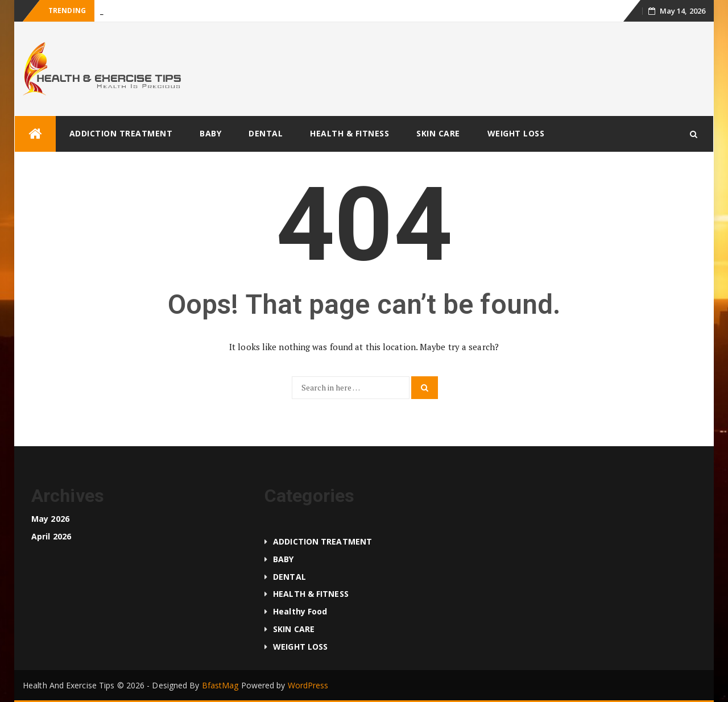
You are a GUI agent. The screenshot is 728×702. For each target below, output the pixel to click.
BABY (210, 133)
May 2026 (50, 519)
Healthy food (300, 611)
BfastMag (220, 685)
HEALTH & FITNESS (349, 133)
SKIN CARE (438, 133)
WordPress (308, 685)
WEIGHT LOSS (516, 133)
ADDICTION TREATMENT (121, 133)
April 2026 (51, 536)
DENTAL (266, 133)
